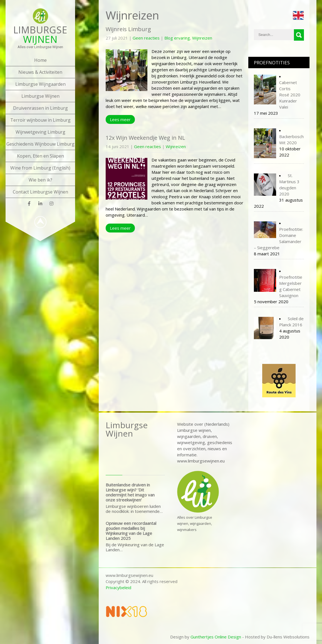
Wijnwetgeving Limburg (40, 132)
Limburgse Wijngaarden (40, 84)
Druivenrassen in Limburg (40, 108)
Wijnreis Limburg (128, 29)
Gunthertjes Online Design (216, 637)
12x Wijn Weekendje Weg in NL (145, 138)
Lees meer (120, 119)
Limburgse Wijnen (40, 96)
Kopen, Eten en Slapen (40, 156)
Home (40, 60)
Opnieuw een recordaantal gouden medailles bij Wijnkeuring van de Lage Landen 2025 (131, 531)
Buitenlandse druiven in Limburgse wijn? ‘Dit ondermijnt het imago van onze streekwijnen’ (130, 492)
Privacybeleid (118, 587)
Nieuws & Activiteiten (40, 72)
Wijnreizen (202, 38)
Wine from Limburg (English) (40, 168)
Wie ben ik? (40, 180)
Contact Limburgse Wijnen (40, 192)
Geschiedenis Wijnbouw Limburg (40, 144)
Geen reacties (146, 38)
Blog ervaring (177, 38)
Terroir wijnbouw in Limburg (40, 120)
